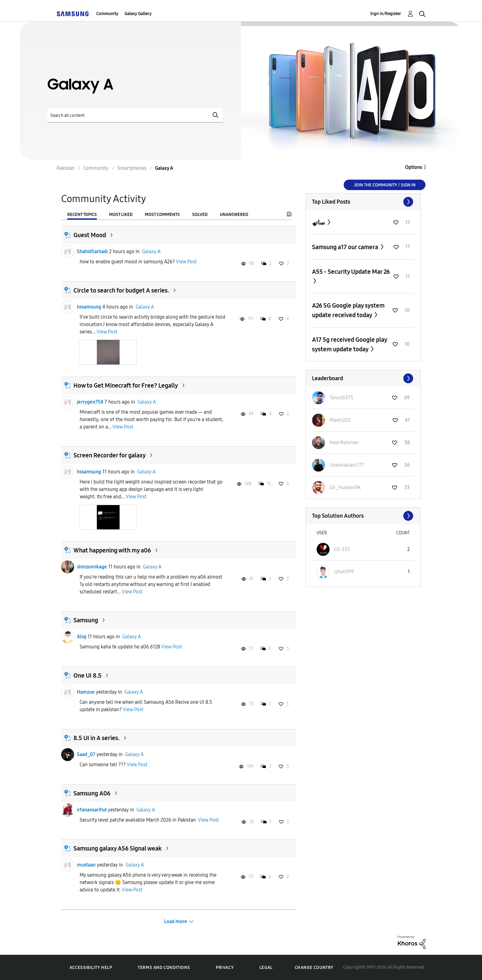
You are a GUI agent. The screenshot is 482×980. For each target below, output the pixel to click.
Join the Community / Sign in (385, 185)
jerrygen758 (90, 402)
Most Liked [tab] (121, 215)
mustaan (86, 865)
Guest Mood (90, 235)
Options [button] (414, 167)
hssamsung (89, 307)
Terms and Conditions (164, 968)
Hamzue (86, 692)
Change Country (314, 968)
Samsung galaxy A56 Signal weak (118, 848)
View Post (186, 262)
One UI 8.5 (87, 675)
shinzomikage (92, 567)
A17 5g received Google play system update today (350, 344)
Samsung (86, 620)
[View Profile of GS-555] (342, 549)
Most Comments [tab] (162, 215)
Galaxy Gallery (138, 14)
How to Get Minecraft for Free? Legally (126, 385)
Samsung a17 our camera (346, 247)
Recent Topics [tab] (82, 215)
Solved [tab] (200, 215)
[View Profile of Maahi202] (340, 420)
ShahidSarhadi (92, 251)
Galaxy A (151, 251)
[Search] (135, 115)
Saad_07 (86, 754)
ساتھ (319, 222)
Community (107, 14)
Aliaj (82, 637)
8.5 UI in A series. (97, 738)
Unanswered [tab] (234, 215)
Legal (266, 968)
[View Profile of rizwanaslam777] (347, 465)
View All (363, 202)
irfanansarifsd (92, 810)
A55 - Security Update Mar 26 (351, 272)
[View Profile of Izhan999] (344, 572)
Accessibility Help (91, 968)
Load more (176, 921)
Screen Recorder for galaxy (110, 455)
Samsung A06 (92, 793)
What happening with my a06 (112, 550)
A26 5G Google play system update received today (348, 310)
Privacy (225, 968)
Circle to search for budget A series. (121, 290)
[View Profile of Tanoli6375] (341, 398)
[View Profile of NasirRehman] (344, 442)
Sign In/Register (386, 14)
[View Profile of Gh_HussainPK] (345, 487)
